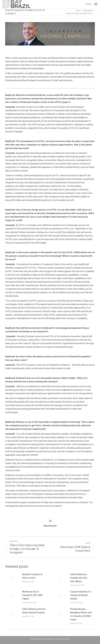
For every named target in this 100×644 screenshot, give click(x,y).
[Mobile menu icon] (96, 4)
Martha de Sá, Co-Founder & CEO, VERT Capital (32, 595)
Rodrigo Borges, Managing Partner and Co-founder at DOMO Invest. (81, 614)
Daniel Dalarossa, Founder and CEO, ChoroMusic (79, 578)
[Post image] (12, 578)
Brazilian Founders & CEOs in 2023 (32, 576)
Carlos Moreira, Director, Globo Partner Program (34, 611)
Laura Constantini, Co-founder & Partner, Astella (81, 595)
